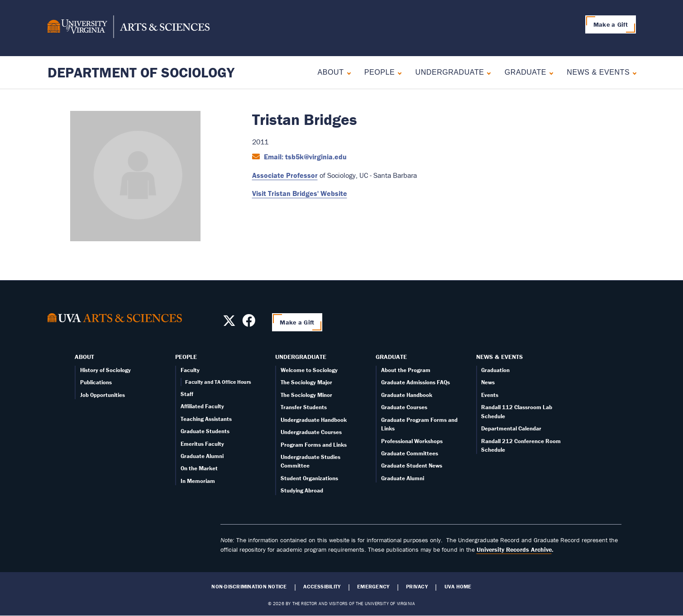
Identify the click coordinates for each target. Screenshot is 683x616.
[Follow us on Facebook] (249, 323)
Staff (187, 394)
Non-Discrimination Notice (249, 587)
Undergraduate (450, 72)
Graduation (495, 370)
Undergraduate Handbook (314, 420)
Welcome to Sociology (309, 370)
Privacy (417, 587)
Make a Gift (611, 24)
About (331, 72)
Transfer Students (304, 407)
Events (490, 395)
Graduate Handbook (407, 395)
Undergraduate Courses (311, 432)
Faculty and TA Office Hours (218, 382)
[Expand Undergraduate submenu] (487, 72)
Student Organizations (309, 478)
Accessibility (322, 587)
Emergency (373, 587)
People (380, 72)
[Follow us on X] (229, 323)
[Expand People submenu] (398, 72)
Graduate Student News (412, 466)
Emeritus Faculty (202, 444)
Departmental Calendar (511, 428)
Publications (96, 382)
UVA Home (458, 587)
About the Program (406, 370)
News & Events (598, 72)
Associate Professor (285, 175)
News (488, 382)
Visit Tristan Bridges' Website (300, 193)
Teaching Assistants (206, 419)
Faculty (190, 370)
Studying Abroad (302, 490)
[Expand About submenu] (347, 72)
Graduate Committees (410, 453)
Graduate (525, 72)
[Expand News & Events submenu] (633, 72)
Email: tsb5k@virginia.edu (304, 157)
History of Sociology (105, 370)
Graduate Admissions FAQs (416, 382)
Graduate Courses (404, 407)
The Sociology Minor (306, 395)
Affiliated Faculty (202, 406)
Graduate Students (205, 431)
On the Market (199, 468)
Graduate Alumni (202, 456)
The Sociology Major (306, 382)
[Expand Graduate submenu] (549, 72)
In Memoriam (198, 481)
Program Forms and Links (314, 445)
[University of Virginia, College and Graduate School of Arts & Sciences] (129, 28)
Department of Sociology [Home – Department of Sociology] (141, 72)
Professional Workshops (412, 441)
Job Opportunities (103, 395)
